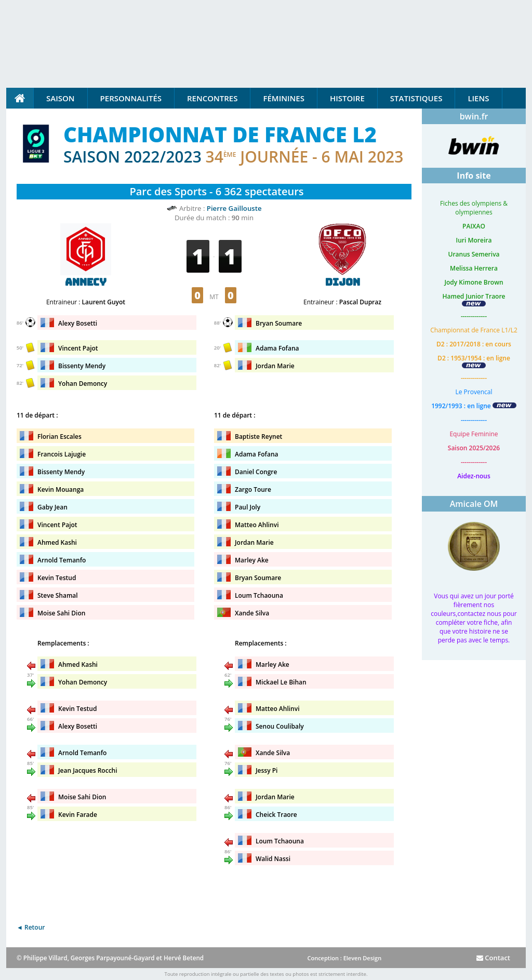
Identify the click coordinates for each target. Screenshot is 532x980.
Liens (478, 98)
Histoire (347, 98)
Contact (493, 958)
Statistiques (416, 98)
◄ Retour (31, 927)
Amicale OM (474, 504)
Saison (61, 98)
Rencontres (212, 98)
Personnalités (131, 98)
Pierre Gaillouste (234, 208)
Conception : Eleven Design (344, 958)
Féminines (283, 98)
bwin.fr (474, 116)
